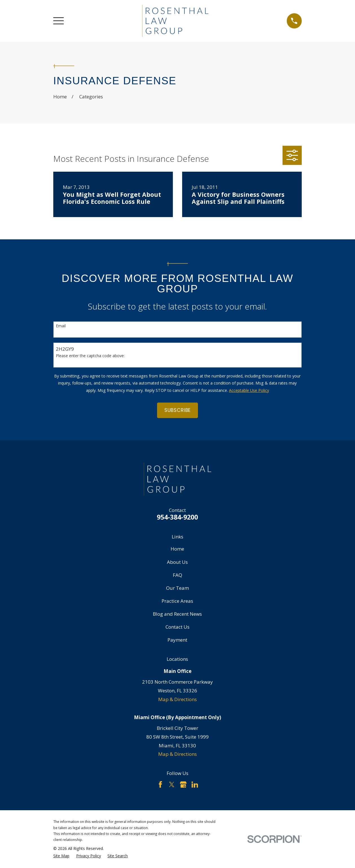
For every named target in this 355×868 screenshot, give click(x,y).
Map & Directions (177, 699)
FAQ (177, 575)
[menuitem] (61, 856)
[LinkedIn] (195, 785)
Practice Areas (177, 601)
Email (61, 326)
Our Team (177, 588)
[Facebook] (160, 785)
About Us (177, 562)
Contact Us (177, 627)
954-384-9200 (177, 517)
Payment (177, 640)
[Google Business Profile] (183, 785)
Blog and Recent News (177, 614)
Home (177, 549)
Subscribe (178, 410)
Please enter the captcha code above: (90, 356)
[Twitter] (172, 785)
